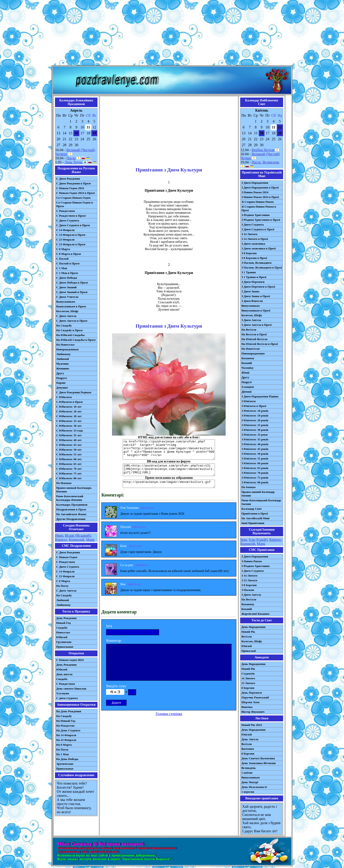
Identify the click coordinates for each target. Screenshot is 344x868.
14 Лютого (248, 678)
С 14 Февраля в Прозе (71, 235)
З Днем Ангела (251, 320)
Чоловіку (247, 368)
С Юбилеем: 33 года (70, 430)
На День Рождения (69, 711)
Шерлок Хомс (251, 702)
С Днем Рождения (68, 179)
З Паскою (248, 590)
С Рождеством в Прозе (71, 216)
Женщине (63, 368)
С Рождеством (66, 211)
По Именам (64, 483)
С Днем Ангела (66, 316)
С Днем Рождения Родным (74, 392)
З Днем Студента (252, 225)
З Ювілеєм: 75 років (255, 478)
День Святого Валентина (258, 758)
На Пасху (62, 586)
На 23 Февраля (66, 740)
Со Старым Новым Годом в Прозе (75, 204)
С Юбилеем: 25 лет (69, 421)
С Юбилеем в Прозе (69, 402)
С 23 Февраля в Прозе (71, 244)
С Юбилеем (64, 397)
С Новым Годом (67, 557)
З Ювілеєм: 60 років (255, 463)
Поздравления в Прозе (71, 509)
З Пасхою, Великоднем (256, 263)
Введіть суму (116, 686)
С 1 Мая (62, 268)
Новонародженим (253, 353)
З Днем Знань (250, 291)
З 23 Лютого (249, 580)
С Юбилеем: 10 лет (69, 407)
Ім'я (109, 626)
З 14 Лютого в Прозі (255, 239)
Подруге (62, 378)
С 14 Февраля (65, 230)
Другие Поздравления (71, 519)
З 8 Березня (249, 253)
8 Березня (248, 688)
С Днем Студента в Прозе (73, 225)
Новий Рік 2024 (252, 725)
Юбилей (62, 637)
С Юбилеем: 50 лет (69, 450)
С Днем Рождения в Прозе (74, 183)
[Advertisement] (172, 34)
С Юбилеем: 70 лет (69, 469)
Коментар (114, 641)
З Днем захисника (253, 244)
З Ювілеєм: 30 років (255, 430)
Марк (90, 540)
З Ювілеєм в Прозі (254, 406)
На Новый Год (66, 721)
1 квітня (247, 773)
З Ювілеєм (248, 401)
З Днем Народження (255, 183)
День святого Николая (71, 689)
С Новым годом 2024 (70, 660)
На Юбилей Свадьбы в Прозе (76, 340)
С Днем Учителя (67, 297)
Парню (61, 383)
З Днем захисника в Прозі (258, 248)
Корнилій (248, 544)
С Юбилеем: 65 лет (69, 464)
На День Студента (68, 730)
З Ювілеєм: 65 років (255, 468)
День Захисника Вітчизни (258, 763)
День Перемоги (252, 693)
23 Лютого (248, 683)
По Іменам (248, 487)
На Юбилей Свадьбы (70, 335)
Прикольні (249, 651)
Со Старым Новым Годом (73, 198)
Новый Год (63, 623)
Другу (60, 373)
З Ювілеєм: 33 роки (254, 435)
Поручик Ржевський (255, 697)
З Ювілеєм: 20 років (255, 420)
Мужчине (62, 364)
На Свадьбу (64, 325)
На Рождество (65, 726)
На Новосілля (251, 349)
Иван (59, 536)
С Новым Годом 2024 (70, 188)
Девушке (62, 388)
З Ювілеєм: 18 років (255, 415)
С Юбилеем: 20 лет (69, 416)
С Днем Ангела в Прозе (72, 321)
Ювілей (247, 646)
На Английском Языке (71, 514)
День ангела (64, 674)
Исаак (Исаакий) (78, 536)
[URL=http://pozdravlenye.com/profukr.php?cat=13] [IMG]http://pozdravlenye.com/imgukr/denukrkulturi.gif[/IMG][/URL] (169, 470)
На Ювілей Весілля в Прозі (260, 344)
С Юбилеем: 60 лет (69, 459)
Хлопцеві (248, 387)
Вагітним (248, 749)
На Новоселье (65, 345)
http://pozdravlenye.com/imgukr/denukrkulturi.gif (169, 484)
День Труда (73, 162)
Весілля (247, 636)
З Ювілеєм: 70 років (255, 473)
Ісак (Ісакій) (258, 540)
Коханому (248, 358)
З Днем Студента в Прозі (258, 229)
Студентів (248, 674)
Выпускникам (66, 302)
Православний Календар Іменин (258, 494)
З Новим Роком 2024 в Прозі (260, 197)
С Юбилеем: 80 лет (69, 478)
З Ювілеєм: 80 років (255, 482)
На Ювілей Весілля (254, 339)
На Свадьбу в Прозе (69, 330)
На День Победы (67, 759)
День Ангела (250, 739)
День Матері (250, 782)
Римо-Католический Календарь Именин (70, 498)
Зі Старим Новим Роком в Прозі (259, 208)
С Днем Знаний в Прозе (72, 292)
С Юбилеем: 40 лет (69, 440)
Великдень (248, 768)
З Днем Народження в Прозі (260, 187)
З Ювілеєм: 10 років (255, 411)
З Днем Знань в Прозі (256, 296)
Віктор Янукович (253, 712)
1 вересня (248, 792)
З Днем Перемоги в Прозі (258, 287)
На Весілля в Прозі (254, 334)
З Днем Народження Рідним (260, 396)
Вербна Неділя (263, 150)
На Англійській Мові (255, 518)
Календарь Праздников (72, 505)
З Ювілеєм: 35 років (255, 439)
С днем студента (67, 698)
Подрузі (246, 382)
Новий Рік (248, 632)
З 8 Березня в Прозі (254, 258)
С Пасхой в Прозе (68, 263)
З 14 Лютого (249, 234)
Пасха (71, 158)
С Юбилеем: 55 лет (69, 454)
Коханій (247, 363)
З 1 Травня (248, 272)
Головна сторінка (169, 714)
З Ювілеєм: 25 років (255, 425)
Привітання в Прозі (255, 513)
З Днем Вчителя (252, 301)
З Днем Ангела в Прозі (256, 325)
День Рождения (66, 618)
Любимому (63, 354)
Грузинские (64, 642)
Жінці (245, 373)
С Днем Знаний (66, 287)
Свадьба (62, 628)
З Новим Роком (252, 561)
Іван (244, 540)
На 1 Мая (62, 754)
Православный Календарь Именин (74, 490)
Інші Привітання (253, 523)
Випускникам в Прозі (256, 310)
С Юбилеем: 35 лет (69, 435)
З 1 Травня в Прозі (254, 277)
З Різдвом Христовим (255, 215)
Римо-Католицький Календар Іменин (261, 502)
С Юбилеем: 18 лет (69, 411)
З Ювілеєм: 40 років (255, 444)
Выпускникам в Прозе (71, 306)
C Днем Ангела (66, 591)
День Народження (253, 627)
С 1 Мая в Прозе (67, 273)
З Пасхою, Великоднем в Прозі (262, 267)
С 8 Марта (63, 249)
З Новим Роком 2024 (255, 192)
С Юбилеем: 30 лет (69, 426)
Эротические (65, 764)
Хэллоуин (63, 693)
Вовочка (247, 707)
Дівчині (246, 392)
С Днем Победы (67, 278)
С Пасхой (62, 259)
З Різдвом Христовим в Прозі (261, 220)
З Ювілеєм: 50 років (255, 454)
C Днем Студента (68, 567)
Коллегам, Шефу (67, 311)
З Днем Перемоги (253, 282)
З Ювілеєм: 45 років (255, 449)
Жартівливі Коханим (255, 614)
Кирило (275, 540)
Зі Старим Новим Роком (257, 202)
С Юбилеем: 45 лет (69, 445)
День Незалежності (254, 787)
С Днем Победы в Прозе (72, 282)
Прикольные (65, 647)
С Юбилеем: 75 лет (69, 473)
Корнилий (77, 540)
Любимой (62, 359)
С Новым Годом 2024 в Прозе (76, 193)
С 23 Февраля (65, 240)
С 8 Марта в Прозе (69, 254)
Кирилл (61, 540)
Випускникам (251, 306)
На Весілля (249, 330)
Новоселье (63, 632)
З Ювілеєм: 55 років (255, 458)
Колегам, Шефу (252, 315)
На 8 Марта (64, 745)
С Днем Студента (68, 220)
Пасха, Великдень (266, 162)
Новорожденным (67, 349)
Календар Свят (252, 509)
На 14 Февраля (66, 735)
